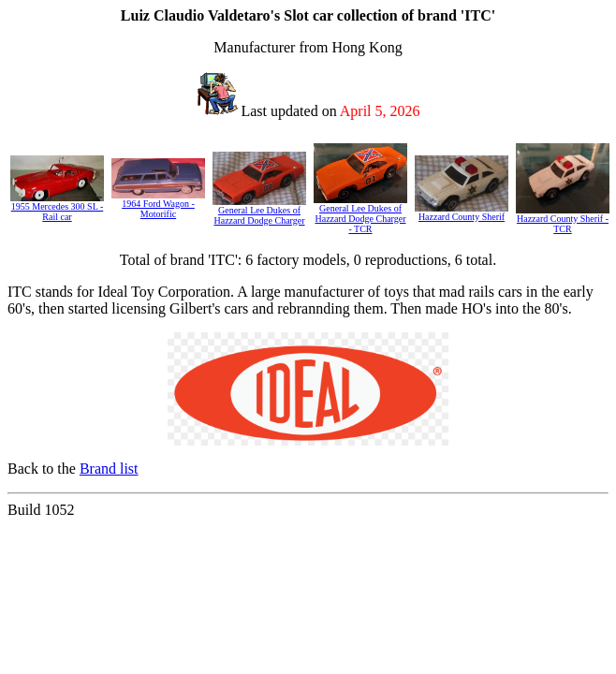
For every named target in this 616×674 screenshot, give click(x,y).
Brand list (109, 469)
